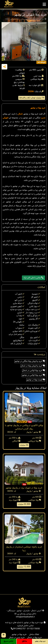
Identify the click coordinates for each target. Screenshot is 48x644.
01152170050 (33, 629)
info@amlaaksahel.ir (25, 617)
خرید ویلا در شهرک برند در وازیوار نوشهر (24, 488)
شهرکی (6, 118)
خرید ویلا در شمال (34, 638)
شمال (20, 114)
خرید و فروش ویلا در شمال (33, 366)
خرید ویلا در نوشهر (38, 108)
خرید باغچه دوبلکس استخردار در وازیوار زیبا (24, 549)
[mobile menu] (44, 4)
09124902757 (19, 629)
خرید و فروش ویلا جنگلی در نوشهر (30, 361)
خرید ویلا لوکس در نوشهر (33, 375)
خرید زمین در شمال (17, 638)
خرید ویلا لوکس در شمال (34, 371)
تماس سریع (8, 641)
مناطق (24, 641)
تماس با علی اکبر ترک (33, 278)
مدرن (43, 118)
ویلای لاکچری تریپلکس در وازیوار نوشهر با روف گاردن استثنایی (24, 427)
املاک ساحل (34, 635)
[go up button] (4, 635)
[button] (17, 55)
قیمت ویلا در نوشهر (36, 380)
